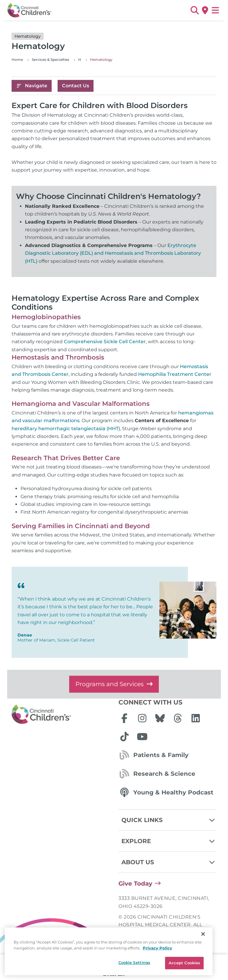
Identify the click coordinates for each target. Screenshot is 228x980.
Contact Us (76, 86)
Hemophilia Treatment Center (175, 374)
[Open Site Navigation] (215, 10)
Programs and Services (114, 684)
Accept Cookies (185, 963)
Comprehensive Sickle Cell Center (105, 342)
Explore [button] (169, 841)
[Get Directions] (205, 10)
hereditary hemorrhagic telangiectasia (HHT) (66, 429)
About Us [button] (169, 862)
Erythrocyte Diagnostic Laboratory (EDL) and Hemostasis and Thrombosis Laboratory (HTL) (113, 253)
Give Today (135, 884)
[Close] (203, 934)
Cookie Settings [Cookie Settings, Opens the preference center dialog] (134, 962)
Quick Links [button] (169, 820)
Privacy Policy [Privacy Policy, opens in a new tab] (157, 948)
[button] (195, 10)
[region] (109, 951)
